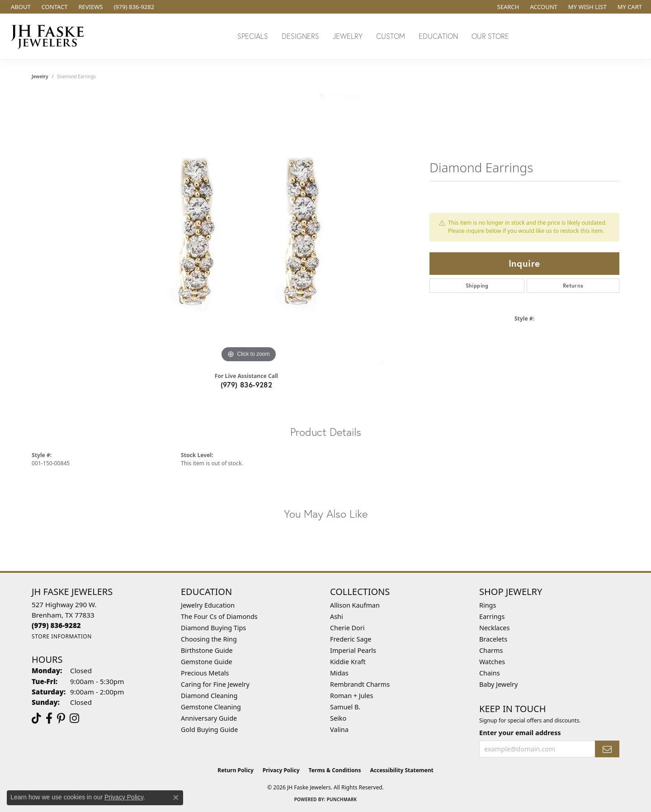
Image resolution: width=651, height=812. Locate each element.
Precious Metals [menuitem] (205, 673)
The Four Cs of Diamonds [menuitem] (219, 616)
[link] (20, 7)
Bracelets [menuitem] (493, 639)
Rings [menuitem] (488, 605)
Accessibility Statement (401, 770)
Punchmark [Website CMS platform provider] (342, 799)
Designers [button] (300, 36)
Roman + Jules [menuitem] (351, 696)
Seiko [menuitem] (338, 718)
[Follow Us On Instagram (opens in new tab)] (74, 718)
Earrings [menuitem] (492, 616)
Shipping (477, 286)
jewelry (40, 76)
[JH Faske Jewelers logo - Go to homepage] (50, 36)
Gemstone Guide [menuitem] (207, 662)
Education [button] (438, 36)
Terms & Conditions (335, 770)
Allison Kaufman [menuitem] (355, 605)
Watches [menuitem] (492, 662)
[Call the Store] (56, 625)
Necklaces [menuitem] (494, 628)
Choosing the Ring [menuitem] (209, 639)
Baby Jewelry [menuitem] (498, 684)
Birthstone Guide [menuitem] (207, 650)
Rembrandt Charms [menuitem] (360, 684)
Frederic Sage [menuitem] (351, 639)
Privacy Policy (281, 770)
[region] (249, 229)
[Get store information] (62, 636)
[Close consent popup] (176, 798)
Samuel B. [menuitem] (345, 707)
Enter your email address (520, 732)
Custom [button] (391, 36)
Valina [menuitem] (339, 729)
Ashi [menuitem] (337, 616)
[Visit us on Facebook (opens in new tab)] (49, 718)
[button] (507, 7)
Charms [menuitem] (491, 650)
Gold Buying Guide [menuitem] (209, 729)
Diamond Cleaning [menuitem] (209, 696)
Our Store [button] (490, 36)
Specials (253, 36)
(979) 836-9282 (247, 385)
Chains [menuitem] (490, 673)
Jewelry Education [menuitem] (208, 605)
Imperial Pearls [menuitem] (353, 650)
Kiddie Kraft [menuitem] (348, 662)
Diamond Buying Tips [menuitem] (213, 628)
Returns (573, 286)
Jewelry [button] (348, 36)
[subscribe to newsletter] (607, 749)
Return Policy (236, 770)
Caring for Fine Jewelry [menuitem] (215, 684)
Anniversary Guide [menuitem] (209, 718)
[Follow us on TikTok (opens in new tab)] (36, 718)
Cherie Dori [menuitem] (347, 628)
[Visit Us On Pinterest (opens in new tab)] (61, 718)
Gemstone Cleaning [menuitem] (211, 707)
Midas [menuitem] (339, 673)
